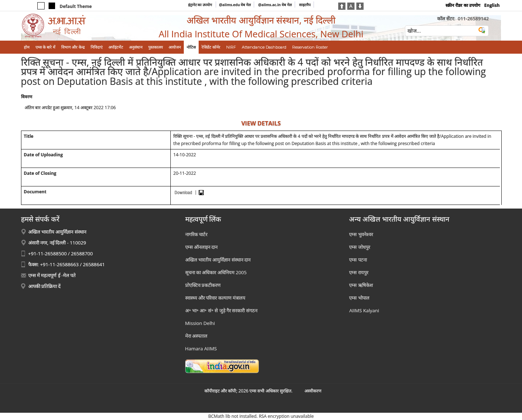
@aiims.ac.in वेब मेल (275, 5)
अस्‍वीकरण (313, 391)
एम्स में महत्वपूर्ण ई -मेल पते (52, 275)
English (492, 5)
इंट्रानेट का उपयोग (201, 5)
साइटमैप (305, 5)
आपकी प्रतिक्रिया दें (45, 286)
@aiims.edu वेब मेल (235, 5)
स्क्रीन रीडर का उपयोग (463, 5)
